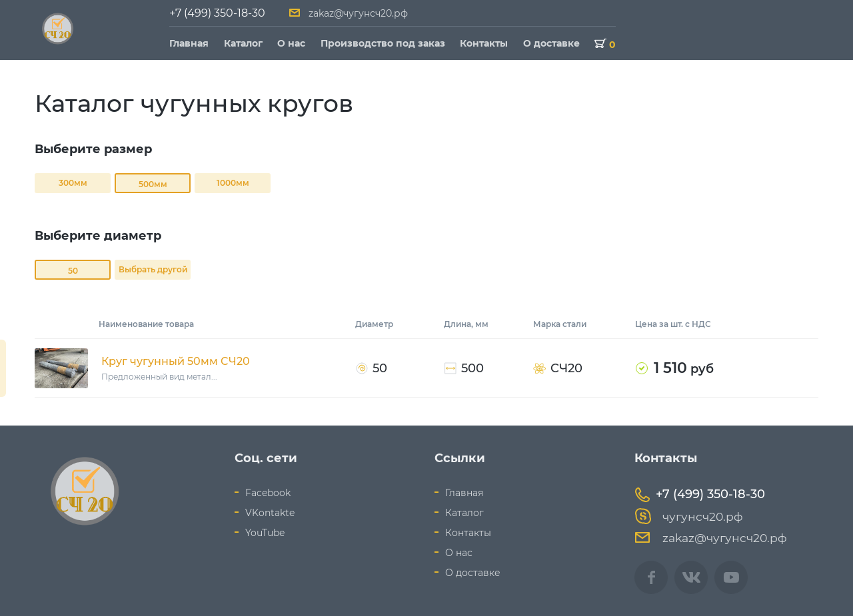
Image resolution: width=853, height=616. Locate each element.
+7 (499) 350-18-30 (217, 13)
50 (73, 271)
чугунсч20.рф (689, 516)
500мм (153, 184)
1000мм (233, 183)
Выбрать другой (153, 269)
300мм (73, 183)
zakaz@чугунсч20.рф (358, 13)
